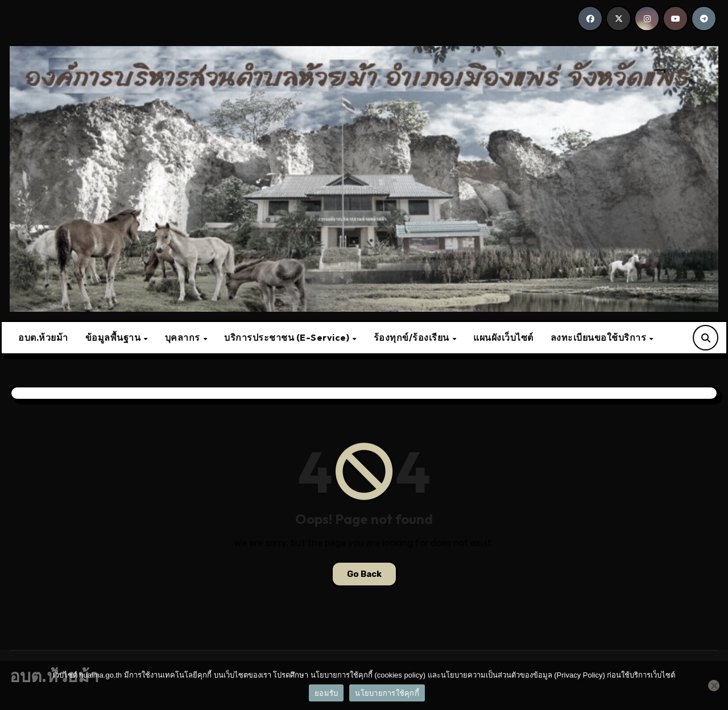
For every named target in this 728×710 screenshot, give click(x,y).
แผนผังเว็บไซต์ (503, 337)
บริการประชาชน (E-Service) (288, 337)
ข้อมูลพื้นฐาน (114, 337)
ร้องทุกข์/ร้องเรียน (413, 337)
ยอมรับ (326, 693)
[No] (714, 686)
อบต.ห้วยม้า (43, 337)
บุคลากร (184, 337)
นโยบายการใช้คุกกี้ (387, 693)
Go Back (364, 574)
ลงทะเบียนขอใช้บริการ (599, 337)
